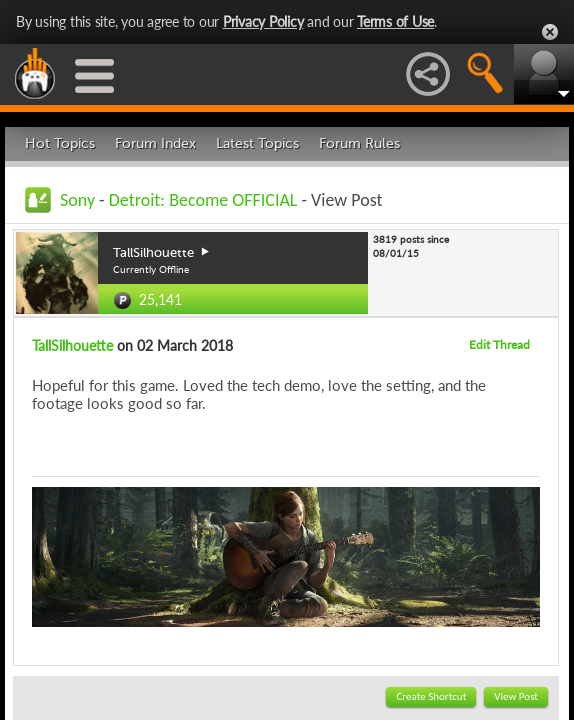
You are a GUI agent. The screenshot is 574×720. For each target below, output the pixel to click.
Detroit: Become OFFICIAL (203, 200)
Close (550, 32)
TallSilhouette (72, 345)
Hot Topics (60, 143)
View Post (516, 696)
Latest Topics (257, 143)
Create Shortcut (431, 696)
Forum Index (155, 143)
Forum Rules (359, 143)
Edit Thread (499, 344)
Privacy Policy (263, 21)
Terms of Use (395, 21)
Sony (77, 200)
